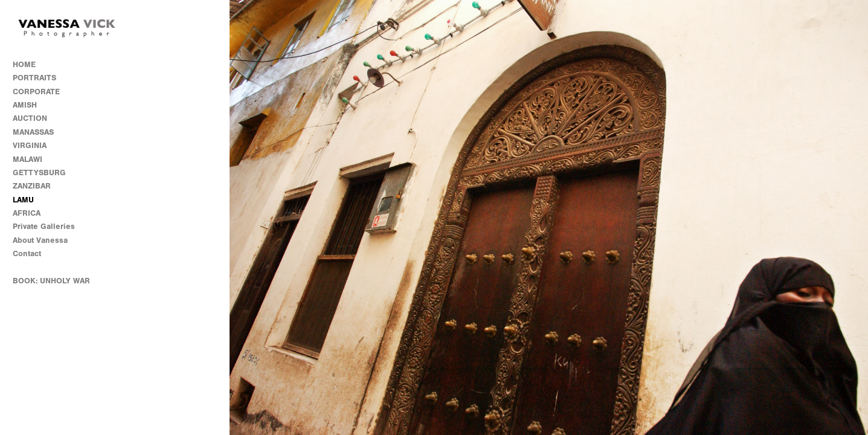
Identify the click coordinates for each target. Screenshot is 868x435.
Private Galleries (44, 226)
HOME (24, 64)
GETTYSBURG (39, 172)
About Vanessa (40, 240)
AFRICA (27, 213)
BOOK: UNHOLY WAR (51, 281)
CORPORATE (36, 92)
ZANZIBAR (32, 186)
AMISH (25, 105)
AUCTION (30, 118)
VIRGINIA (30, 145)
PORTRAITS (34, 78)
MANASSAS (33, 132)
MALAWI (27, 159)
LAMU (23, 200)
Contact (27, 253)
